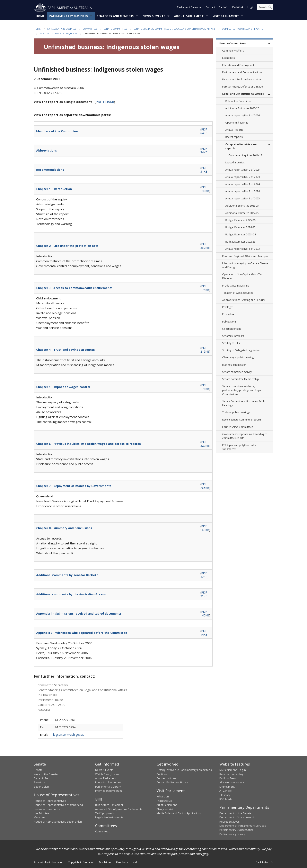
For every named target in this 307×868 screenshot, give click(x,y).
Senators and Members (115, 16)
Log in (251, 8)
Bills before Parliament (109, 805)
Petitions (162, 774)
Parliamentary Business (69, 16)
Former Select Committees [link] (238, 427)
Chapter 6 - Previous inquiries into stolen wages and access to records (89, 444)
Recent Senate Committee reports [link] (242, 420)
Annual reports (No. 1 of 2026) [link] (243, 116)
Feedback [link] (122, 862)
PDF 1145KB (105, 102)
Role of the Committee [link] (238, 101)
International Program (108, 791)
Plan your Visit (165, 809)
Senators (39, 783)
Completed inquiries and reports (242, 29)
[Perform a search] (270, 8)
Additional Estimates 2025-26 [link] (242, 108)
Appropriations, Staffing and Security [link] (244, 300)
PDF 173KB (205, 387)
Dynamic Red (42, 778)
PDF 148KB (205, 189)
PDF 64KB (204, 131)
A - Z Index (226, 791)
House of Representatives (50, 801)
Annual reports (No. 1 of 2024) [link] (243, 184)
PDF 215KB (205, 350)
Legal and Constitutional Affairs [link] (243, 94)
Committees (90, 29)
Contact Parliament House (172, 783)
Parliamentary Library (108, 787)
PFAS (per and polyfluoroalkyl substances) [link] (239, 447)
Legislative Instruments (109, 817)
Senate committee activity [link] (237, 372)
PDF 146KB (205, 614)
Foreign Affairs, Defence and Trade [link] (243, 87)
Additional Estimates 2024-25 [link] (242, 213)
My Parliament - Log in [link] (233, 770)
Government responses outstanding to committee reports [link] (245, 436)
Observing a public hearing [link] (238, 358)
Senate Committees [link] (233, 44)
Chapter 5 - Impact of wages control (63, 387)
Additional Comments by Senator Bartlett (67, 575)
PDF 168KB (205, 528)
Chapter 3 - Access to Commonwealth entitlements (74, 288)
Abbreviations (47, 151)
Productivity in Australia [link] (236, 286)
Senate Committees (115, 29)
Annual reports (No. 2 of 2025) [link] (243, 170)
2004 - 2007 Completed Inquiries (58, 34)
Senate (38, 770)
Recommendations (50, 170)
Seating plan (41, 787)
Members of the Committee (57, 131)
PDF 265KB (205, 486)
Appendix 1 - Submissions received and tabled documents (79, 614)
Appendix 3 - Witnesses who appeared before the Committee (82, 633)
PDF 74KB (204, 151)
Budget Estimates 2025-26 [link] (240, 220)
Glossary (225, 795)
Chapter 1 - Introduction (54, 189)
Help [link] (135, 862)
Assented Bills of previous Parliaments (119, 809)
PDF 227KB (205, 444)
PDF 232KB (205, 246)
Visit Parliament (226, 16)
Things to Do (164, 801)
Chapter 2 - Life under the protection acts (67, 246)
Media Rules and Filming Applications (179, 813)
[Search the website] (265, 8)
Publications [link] (229, 322)
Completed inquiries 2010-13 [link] (245, 156)
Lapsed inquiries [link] (235, 163)
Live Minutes (41, 813)
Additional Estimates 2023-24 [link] (242, 206)
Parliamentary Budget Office (236, 830)
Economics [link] (229, 58)
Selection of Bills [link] (232, 329)
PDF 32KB (204, 575)
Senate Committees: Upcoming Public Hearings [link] (244, 403)
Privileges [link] (228, 307)
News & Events (154, 16)
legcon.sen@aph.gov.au (69, 735)
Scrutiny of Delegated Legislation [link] (241, 350)
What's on (163, 797)
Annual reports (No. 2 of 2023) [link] (243, 177)
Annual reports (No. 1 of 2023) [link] (243, 249)
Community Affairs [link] (233, 51)
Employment (227, 787)
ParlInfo (224, 8)
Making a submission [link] (234, 365)
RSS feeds (226, 799)
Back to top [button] (265, 862)
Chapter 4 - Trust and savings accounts (65, 350)
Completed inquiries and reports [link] (241, 146)
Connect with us (166, 778)
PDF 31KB (204, 170)
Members (40, 817)
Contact (210, 8)
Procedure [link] (228, 314)
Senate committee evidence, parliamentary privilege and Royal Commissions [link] (242, 390)
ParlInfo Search (229, 778)
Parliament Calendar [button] (189, 8)
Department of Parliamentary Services (243, 826)
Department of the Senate (235, 813)
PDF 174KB (205, 288)
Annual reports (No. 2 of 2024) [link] (243, 192)
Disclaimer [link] (105, 862)
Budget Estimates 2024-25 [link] (240, 228)
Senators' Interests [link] (233, 336)
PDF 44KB (204, 633)
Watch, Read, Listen (107, 774)
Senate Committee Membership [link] (241, 379)
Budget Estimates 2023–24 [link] (241, 235)
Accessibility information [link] (49, 862)
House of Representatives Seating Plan (58, 822)
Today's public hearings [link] (236, 413)
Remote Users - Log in (233, 774)
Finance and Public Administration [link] (242, 80)
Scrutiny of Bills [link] (231, 343)
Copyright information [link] (81, 862)
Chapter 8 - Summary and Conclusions (64, 528)
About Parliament (189, 16)
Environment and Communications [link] (242, 72)
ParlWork (238, 8)
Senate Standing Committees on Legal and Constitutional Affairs (174, 29)
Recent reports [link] (234, 137)
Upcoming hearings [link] (237, 123)
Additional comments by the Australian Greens (71, 594)
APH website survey (232, 783)
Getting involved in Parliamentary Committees (184, 770)
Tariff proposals (105, 813)
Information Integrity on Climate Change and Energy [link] (245, 265)
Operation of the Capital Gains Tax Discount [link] (242, 277)
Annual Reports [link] (234, 130)
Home (40, 16)
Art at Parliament (167, 805)
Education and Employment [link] (238, 65)
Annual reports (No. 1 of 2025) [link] (243, 199)
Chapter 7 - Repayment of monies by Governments (74, 486)
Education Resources (108, 783)
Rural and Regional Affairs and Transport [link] (246, 256)
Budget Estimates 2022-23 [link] (240, 242)
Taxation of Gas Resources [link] (238, 293)
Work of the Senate (46, 774)
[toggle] (269, 43)
